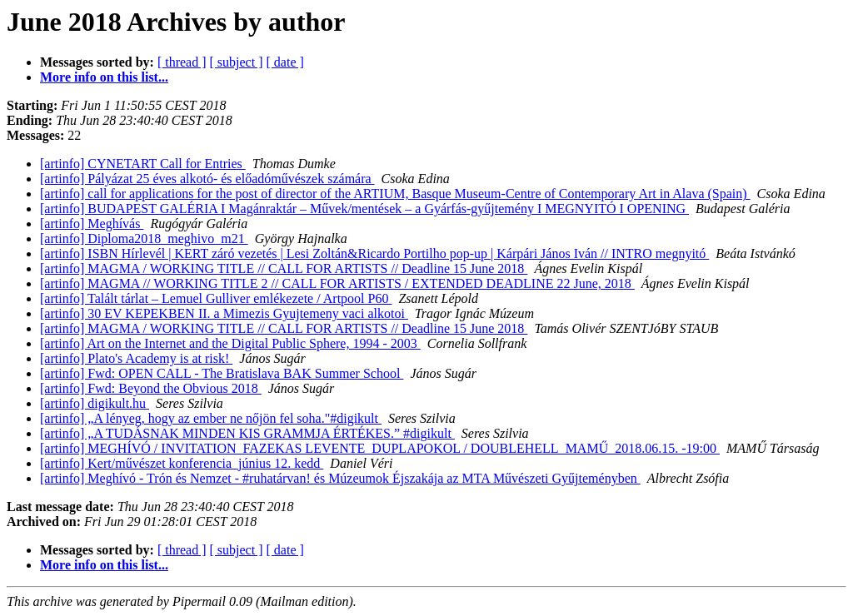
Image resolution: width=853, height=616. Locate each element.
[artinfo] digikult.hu (95, 403)
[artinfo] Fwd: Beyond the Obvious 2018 (151, 388)
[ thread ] (182, 62)
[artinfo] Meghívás (92, 224)
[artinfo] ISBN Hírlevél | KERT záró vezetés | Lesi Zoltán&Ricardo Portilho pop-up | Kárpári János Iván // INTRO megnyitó (374, 253)
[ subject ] (237, 62)
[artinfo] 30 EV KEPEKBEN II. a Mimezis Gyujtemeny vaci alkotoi (224, 313)
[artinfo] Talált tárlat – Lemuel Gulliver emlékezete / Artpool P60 (216, 298)
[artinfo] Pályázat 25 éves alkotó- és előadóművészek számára (207, 179)
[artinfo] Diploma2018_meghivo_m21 (144, 238)
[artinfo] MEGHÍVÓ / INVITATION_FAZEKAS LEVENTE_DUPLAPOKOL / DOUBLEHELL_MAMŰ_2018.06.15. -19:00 (380, 448)
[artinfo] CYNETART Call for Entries (143, 164)
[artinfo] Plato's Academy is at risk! (136, 358)
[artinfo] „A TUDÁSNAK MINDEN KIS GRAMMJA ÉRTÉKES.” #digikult (247, 433)
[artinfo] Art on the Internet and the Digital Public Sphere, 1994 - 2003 (230, 343)
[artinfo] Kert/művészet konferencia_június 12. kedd (182, 463)
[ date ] (285, 62)
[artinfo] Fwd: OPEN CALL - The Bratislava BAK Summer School (222, 373)
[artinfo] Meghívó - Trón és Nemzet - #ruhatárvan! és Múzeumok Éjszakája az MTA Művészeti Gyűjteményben (340, 478)
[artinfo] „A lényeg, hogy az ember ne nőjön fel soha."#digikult (211, 418)
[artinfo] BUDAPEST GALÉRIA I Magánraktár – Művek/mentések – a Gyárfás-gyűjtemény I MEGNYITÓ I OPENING (364, 209)
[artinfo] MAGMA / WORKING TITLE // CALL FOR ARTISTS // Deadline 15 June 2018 (284, 268)
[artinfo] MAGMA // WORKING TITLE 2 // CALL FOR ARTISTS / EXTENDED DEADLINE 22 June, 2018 (337, 283)
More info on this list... (104, 77)
